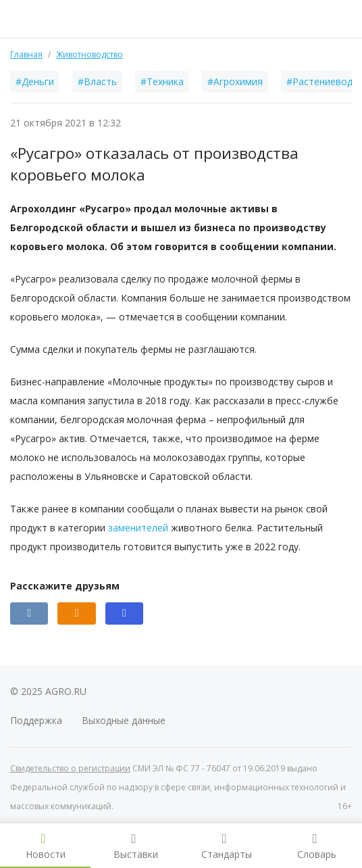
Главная (26, 54)
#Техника (162, 81)
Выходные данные (124, 720)
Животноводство (89, 54)
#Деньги (35, 81)
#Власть (97, 81)
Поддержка (36, 720)
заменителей (138, 528)
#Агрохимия (235, 81)
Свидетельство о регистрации (70, 768)
